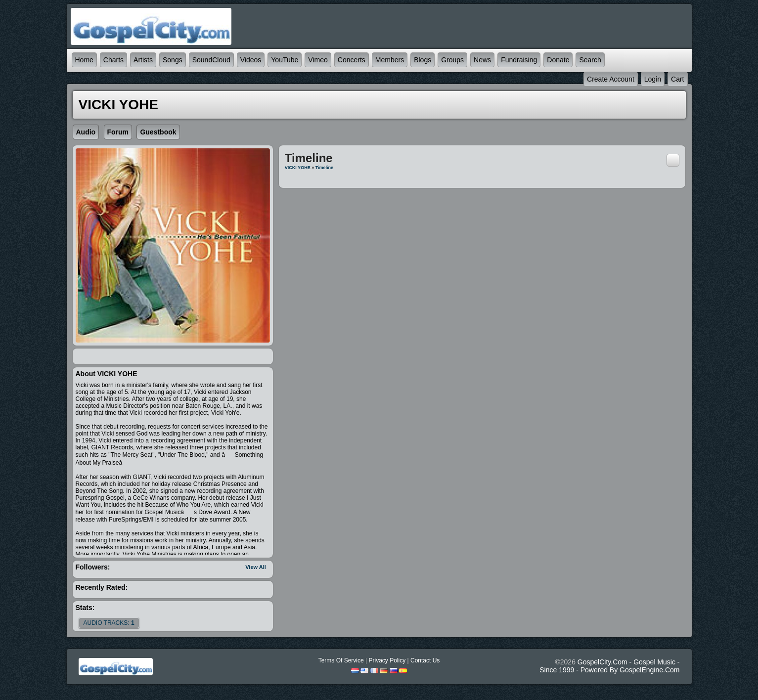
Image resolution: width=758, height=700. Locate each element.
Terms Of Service (341, 660)
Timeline (324, 168)
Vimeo (318, 60)
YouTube (285, 60)
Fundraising (519, 60)
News (482, 60)
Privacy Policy (387, 660)
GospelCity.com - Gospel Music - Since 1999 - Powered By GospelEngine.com (609, 666)
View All (256, 567)
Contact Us (425, 660)
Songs (173, 60)
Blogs (423, 60)
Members (390, 60)
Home (84, 60)
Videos (251, 60)
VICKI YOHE (298, 168)
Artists (143, 60)
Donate (558, 60)
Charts (113, 60)
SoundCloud (211, 60)
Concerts (352, 60)
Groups (452, 60)
